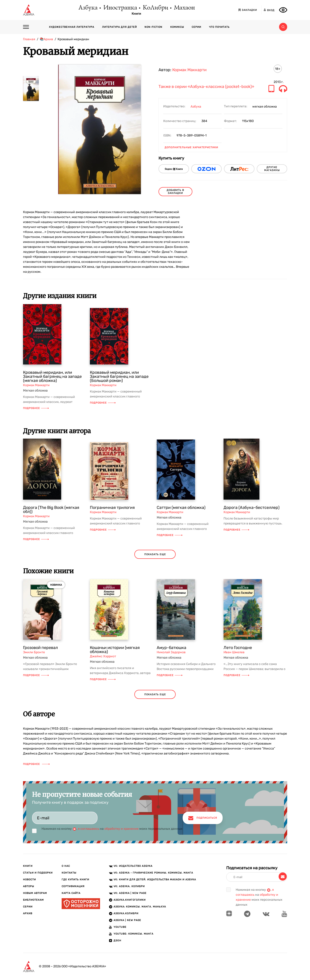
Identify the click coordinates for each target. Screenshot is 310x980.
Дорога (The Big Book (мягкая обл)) (51, 510)
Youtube (120, 927)
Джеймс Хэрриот (103, 656)
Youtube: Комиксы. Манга (133, 934)
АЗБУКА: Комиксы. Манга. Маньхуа (140, 907)
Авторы (29, 886)
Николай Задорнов (171, 652)
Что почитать (219, 27)
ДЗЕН (117, 941)
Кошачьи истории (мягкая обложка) (115, 650)
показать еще (155, 554)
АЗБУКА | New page (127, 920)
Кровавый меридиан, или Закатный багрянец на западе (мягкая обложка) (52, 376)
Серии (196, 27)
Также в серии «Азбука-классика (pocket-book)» (206, 87)
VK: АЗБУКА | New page (130, 893)
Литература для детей (119, 27)
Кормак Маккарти (189, 70)
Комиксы (177, 27)
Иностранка (120, 8)
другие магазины (272, 169)
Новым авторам (35, 893)
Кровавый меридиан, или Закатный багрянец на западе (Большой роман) (119, 376)
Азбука (88, 8)
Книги (136, 14)
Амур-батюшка (171, 648)
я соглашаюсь (89, 829)
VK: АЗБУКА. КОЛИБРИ (129, 886)
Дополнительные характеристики (191, 147)
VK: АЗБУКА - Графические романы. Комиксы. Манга (153, 873)
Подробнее (36, 408)
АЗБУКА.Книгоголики (130, 900)
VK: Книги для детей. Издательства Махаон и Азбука (155, 880)
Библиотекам (33, 900)
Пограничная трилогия (112, 508)
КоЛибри (155, 8)
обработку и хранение (121, 829)
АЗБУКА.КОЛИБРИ (126, 913)
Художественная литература (72, 27)
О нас (66, 866)
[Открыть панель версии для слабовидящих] (283, 10)
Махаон (184, 8)
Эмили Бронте (34, 652)
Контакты (69, 873)
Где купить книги (75, 880)
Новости (29, 880)
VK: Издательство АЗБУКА (133, 866)
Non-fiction (153, 27)
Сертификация (73, 886)
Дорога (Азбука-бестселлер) (252, 508)
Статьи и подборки (38, 873)
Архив (28, 913)
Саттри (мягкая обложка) (181, 508)
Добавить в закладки (175, 192)
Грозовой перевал (40, 648)
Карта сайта (71, 893)
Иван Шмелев (234, 652)
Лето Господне (238, 648)
